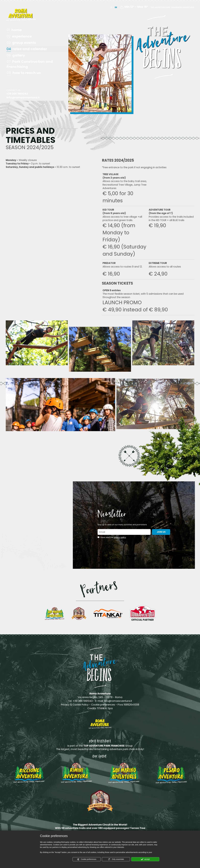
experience (19, 36)
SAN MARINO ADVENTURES (183, 7)
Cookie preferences (87, 859)
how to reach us (24, 73)
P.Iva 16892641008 (128, 705)
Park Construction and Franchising (30, 64)
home (14, 30)
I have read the (113, 537)
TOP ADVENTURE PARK (160, 7)
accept (145, 859)
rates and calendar (27, 49)
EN (116, 7)
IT (111, 7)
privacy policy (120, 537)
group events (21, 43)
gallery (16, 55)
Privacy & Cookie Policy (75, 705)
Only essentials (116, 859)
